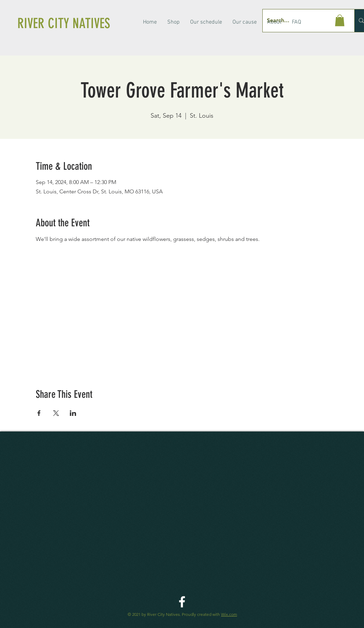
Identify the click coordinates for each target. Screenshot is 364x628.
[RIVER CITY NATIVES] (74, 24)
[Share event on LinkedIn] (73, 413)
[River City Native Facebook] (182, 602)
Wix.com (229, 614)
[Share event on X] (56, 413)
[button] (340, 20)
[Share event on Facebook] (39, 413)
